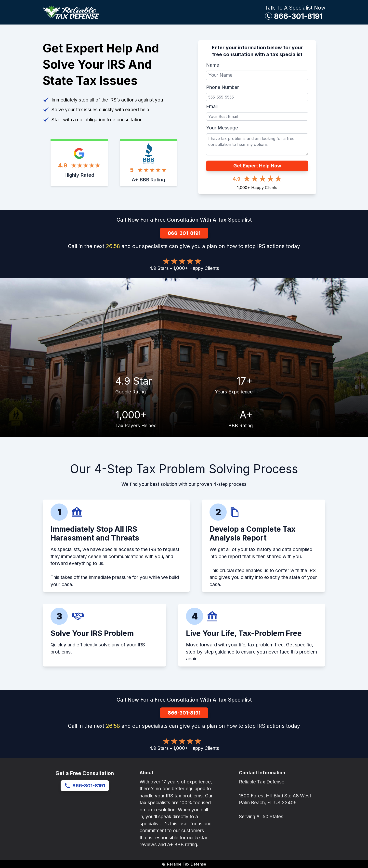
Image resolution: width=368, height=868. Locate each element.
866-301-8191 (298, 16)
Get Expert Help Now (257, 166)
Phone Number (223, 87)
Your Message (222, 128)
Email (212, 107)
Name (213, 65)
